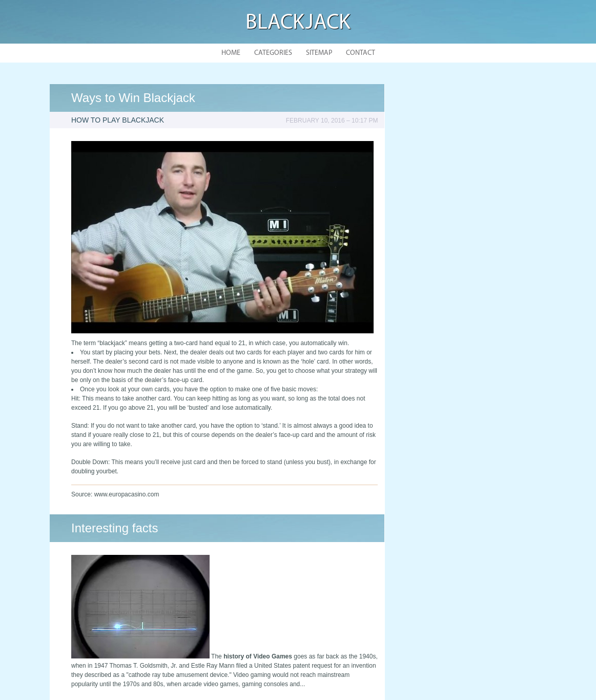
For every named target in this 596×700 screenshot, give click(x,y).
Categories (273, 53)
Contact (361, 53)
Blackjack (298, 23)
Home (231, 53)
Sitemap (319, 53)
